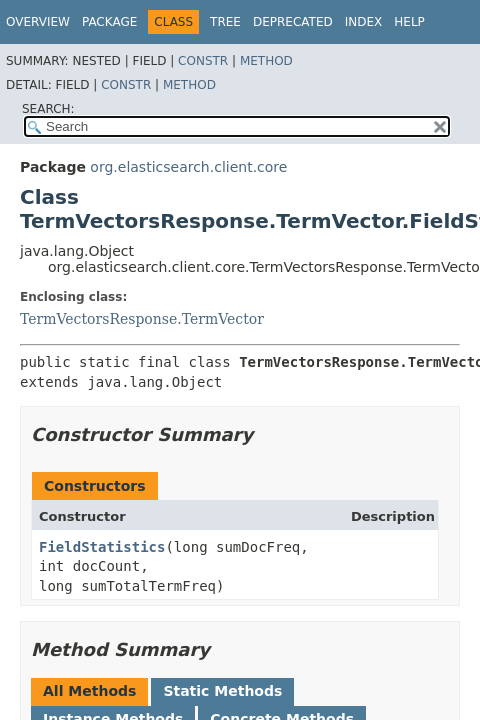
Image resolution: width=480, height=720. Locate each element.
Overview (38, 22)
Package (109, 22)
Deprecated (293, 22)
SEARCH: (48, 109)
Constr (203, 61)
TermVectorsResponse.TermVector (142, 319)
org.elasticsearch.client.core (188, 167)
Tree (225, 22)
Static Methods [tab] (222, 691)
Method (266, 61)
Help (409, 22)
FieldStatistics (102, 547)
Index (364, 22)
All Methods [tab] (89, 691)
